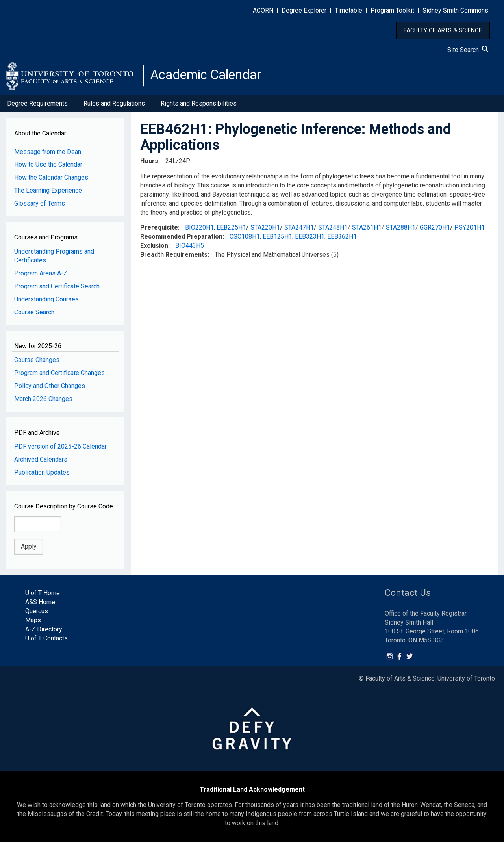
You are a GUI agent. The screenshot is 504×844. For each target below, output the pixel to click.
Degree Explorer (304, 10)
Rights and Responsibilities (199, 106)
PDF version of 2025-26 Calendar (60, 449)
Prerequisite (159, 230)
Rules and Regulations (114, 106)
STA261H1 (367, 230)
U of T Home (43, 595)
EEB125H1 (277, 239)
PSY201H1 (470, 230)
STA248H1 (333, 230)
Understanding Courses (46, 301)
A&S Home (40, 604)
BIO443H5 (190, 248)
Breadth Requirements (174, 257)
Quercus (37, 613)
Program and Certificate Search (57, 288)
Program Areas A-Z (41, 275)
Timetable (348, 10)
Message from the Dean (48, 154)
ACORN (263, 10)
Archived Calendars (41, 462)
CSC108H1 (245, 239)
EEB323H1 (310, 239)
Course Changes (37, 362)
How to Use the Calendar (48, 167)
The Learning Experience (48, 193)
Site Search (468, 50)
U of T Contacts (46, 640)
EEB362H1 (342, 239)
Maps (33, 622)
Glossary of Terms (40, 206)
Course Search (34, 314)
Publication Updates (42, 475)
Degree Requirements (37, 106)
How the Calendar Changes (51, 180)
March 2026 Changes (43, 401)
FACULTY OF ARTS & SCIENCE (443, 30)
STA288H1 (401, 230)
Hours (149, 163)
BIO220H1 (199, 230)
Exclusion (154, 248)
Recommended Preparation (181, 239)
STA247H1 (299, 230)
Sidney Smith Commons (455, 10)
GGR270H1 (435, 230)
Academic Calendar (212, 77)
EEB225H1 (231, 230)
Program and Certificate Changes (59, 375)
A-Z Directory (44, 631)
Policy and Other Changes (50, 388)
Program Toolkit (392, 10)
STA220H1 (265, 230)
